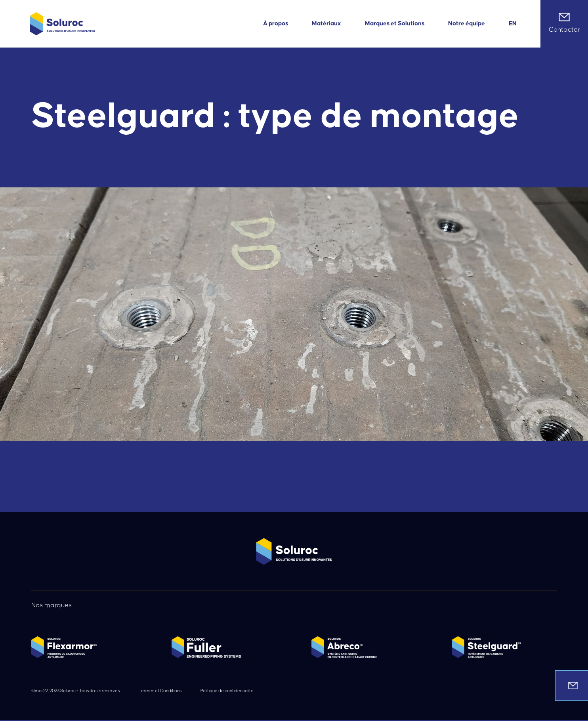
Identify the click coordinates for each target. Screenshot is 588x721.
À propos (276, 24)
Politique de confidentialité (227, 691)
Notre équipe (467, 24)
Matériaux (326, 24)
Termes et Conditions (160, 691)
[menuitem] (513, 24)
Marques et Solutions (395, 24)
